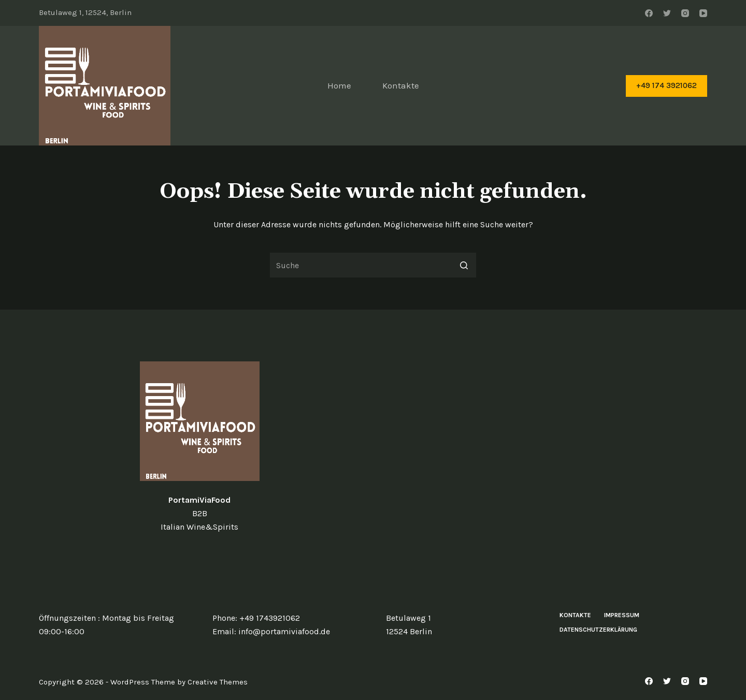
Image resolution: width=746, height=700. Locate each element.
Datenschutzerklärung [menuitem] (598, 630)
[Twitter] (667, 13)
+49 (248, 618)
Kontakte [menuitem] (401, 85)
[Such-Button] (464, 265)
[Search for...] (373, 265)
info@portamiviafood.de (284, 631)
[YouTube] (703, 13)
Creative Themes (218, 682)
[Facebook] (649, 13)
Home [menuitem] (339, 85)
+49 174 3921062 (666, 85)
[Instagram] (685, 13)
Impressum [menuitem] (622, 615)
